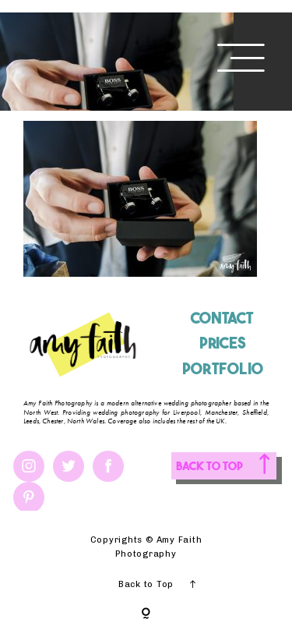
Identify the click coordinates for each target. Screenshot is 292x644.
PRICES (223, 342)
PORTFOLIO (223, 368)
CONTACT (222, 317)
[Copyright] (146, 614)
